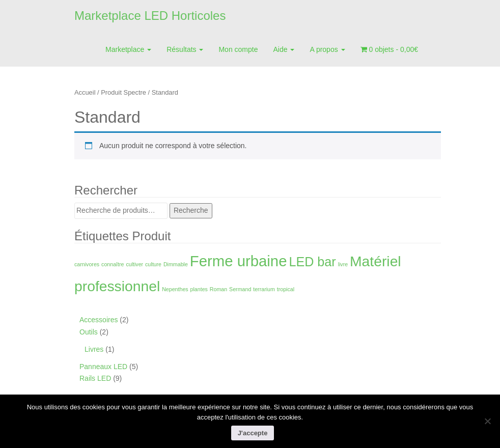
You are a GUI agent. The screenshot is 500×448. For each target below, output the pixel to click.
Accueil (85, 92)
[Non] (487, 421)
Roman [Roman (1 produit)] (218, 289)
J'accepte (253, 433)
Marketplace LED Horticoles (150, 16)
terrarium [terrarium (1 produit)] (264, 289)
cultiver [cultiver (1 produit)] (134, 264)
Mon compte (238, 49)
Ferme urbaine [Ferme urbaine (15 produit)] (239, 261)
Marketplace (128, 49)
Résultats (185, 49)
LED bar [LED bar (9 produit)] (312, 262)
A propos (327, 49)
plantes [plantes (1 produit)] (199, 289)
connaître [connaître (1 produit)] (113, 264)
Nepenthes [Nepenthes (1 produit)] (175, 289)
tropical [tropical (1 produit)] (286, 289)
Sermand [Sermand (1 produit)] (240, 289)
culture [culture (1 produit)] (153, 264)
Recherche (191, 210)
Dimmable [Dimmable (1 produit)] (176, 264)
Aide (284, 49)
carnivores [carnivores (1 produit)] (87, 264)
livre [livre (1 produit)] (343, 264)
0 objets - (389, 49)
